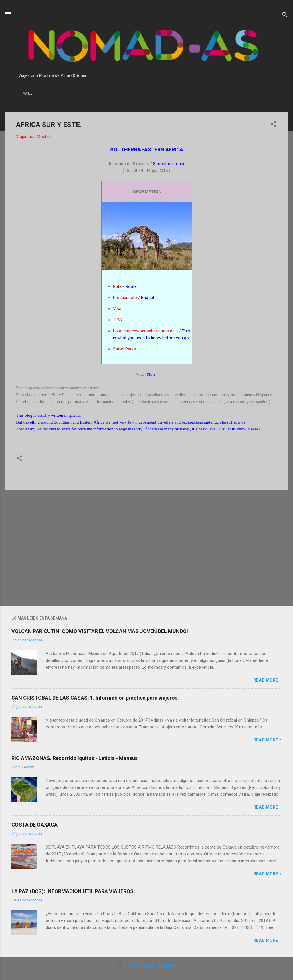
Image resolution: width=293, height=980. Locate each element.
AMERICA (47, 94)
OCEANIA (91, 94)
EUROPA (114, 94)
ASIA (26, 94)
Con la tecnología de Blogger (147, 965)
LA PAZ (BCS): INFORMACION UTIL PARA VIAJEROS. (73, 891)
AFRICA (69, 94)
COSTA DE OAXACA (34, 825)
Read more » (267, 680)
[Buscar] (285, 16)
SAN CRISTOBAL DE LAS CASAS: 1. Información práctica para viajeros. (95, 698)
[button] (274, 125)
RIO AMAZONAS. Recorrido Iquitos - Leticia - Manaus (75, 758)
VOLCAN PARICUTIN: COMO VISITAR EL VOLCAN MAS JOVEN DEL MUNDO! (100, 631)
